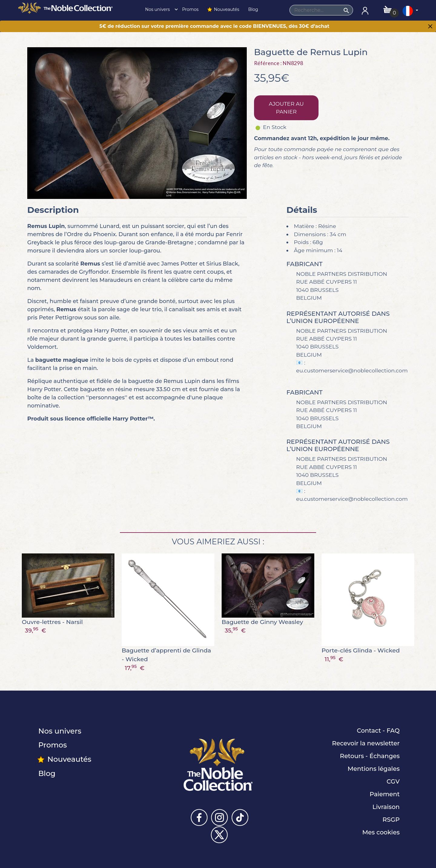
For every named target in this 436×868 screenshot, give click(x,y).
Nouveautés (223, 9)
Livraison (386, 807)
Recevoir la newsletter (366, 743)
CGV (393, 781)
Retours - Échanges (370, 756)
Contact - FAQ (378, 731)
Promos (190, 9)
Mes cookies (381, 832)
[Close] (430, 27)
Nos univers (160, 9)
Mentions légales (374, 769)
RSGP (391, 820)
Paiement (385, 794)
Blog (253, 9)
